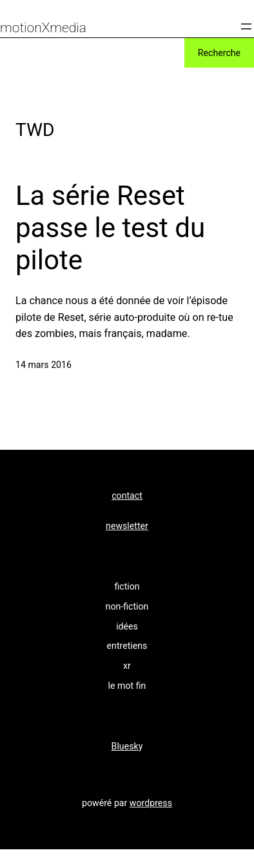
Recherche (219, 53)
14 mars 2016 (44, 365)
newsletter (127, 526)
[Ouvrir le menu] (246, 26)
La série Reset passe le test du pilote (110, 228)
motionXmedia (43, 28)
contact (127, 496)
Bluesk (125, 746)
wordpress (151, 803)
